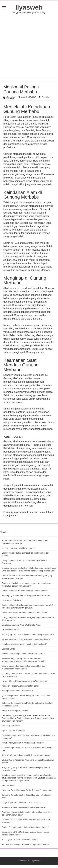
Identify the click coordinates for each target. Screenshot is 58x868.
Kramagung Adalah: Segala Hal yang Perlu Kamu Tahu (26, 595)
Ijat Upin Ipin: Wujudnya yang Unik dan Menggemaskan (26, 755)
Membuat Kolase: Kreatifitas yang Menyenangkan (24, 807)
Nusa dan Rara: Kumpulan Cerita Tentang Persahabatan (27, 790)
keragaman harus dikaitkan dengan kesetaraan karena (26, 639)
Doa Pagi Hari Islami (11, 726)
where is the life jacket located (15, 711)
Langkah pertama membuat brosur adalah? (21, 803)
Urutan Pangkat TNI (11, 630)
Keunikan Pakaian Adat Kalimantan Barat (20, 686)
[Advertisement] (29, 46)
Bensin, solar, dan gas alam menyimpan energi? (23, 654)
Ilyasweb (29, 7)
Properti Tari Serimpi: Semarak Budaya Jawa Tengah (25, 844)
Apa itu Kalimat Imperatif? (13, 730)
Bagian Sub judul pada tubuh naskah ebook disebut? (25, 827)
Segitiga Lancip (9, 649)
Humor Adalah (8, 785)
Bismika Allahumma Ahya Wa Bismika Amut (21, 625)
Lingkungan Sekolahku (12, 600)
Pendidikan (46, 97)
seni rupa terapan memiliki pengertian (19, 548)
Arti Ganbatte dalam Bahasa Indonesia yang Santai (25, 613)
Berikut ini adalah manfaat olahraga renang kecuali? (25, 591)
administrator (11, 97)
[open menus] (4, 8)
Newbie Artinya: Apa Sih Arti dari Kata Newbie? (23, 743)
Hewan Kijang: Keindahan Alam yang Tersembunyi (24, 681)
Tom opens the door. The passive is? (18, 691)
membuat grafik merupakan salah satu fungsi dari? (24, 644)
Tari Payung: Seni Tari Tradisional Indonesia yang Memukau (28, 634)
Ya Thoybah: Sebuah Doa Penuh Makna (20, 840)
